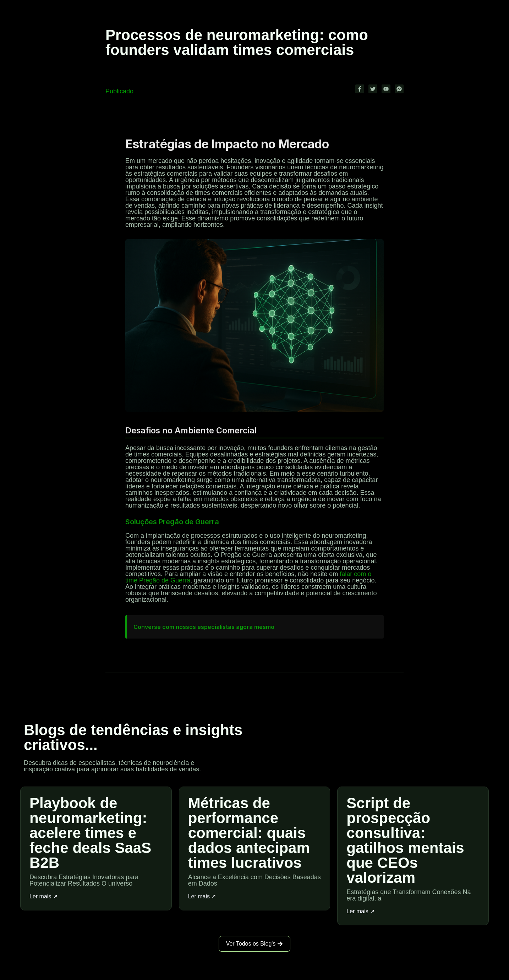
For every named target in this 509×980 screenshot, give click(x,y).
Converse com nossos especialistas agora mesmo (204, 627)
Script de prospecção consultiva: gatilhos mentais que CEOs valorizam (405, 840)
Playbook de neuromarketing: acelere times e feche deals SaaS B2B (90, 833)
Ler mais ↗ (43, 897)
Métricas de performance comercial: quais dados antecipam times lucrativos (249, 833)
